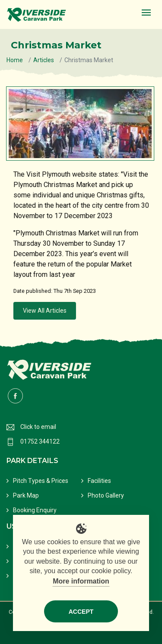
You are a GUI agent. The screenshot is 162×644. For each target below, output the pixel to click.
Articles (44, 60)
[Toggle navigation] (146, 13)
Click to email (38, 427)
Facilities (99, 481)
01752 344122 (40, 441)
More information (81, 581)
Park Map (26, 495)
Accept (81, 612)
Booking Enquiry (35, 510)
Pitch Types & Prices (41, 481)
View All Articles (45, 311)
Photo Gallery (106, 495)
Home (15, 60)
